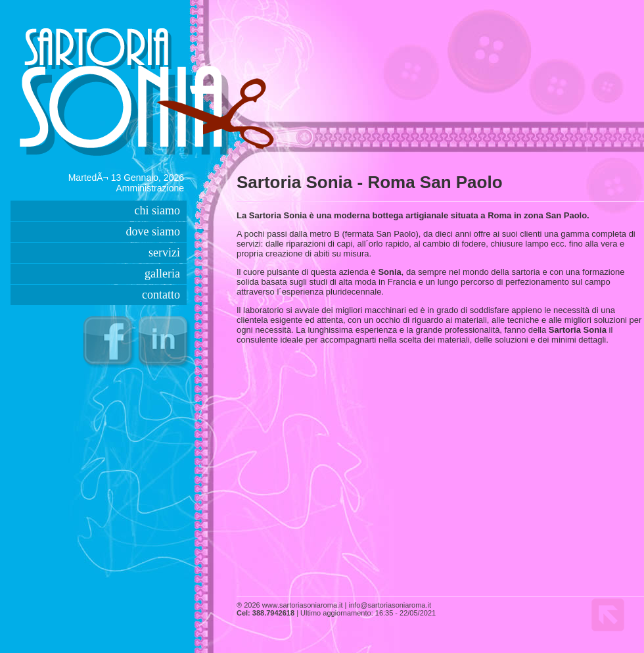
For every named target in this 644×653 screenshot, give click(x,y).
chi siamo (158, 210)
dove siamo (153, 231)
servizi (164, 253)
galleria (162, 274)
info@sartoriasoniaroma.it (390, 605)
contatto (161, 295)
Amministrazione (150, 188)
